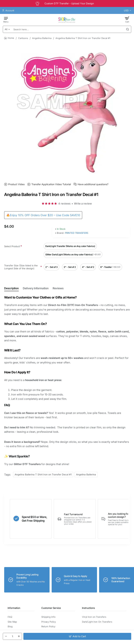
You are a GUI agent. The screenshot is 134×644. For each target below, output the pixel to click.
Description (11, 288)
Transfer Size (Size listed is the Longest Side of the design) (21, 267)
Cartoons (23, 38)
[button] (77, 636)
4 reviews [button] (64, 204)
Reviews (58, 288)
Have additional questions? (93, 184)
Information (14, 608)
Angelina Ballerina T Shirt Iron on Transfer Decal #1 (43, 474)
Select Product (12, 246)
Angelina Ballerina (42, 38)
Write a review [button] (83, 204)
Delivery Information (36, 288)
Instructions (88, 608)
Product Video (16, 184)
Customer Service (51, 608)
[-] (6, 636)
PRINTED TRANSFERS (77, 233)
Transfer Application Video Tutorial (51, 184)
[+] (19, 636)
